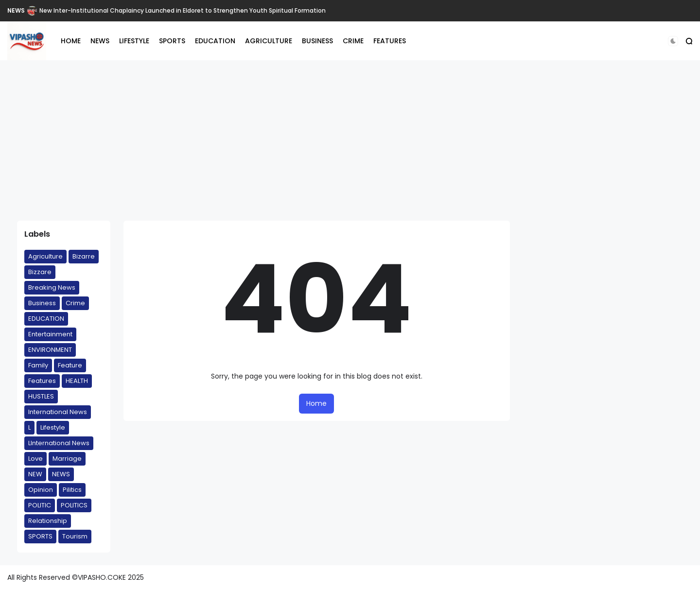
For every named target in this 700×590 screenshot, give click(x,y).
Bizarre (84, 256)
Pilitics (72, 490)
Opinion (41, 490)
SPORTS (172, 41)
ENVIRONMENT (50, 350)
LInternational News (59, 443)
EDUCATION (215, 41)
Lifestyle (53, 427)
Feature (70, 365)
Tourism (75, 536)
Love (35, 459)
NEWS (16, 10)
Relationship (48, 521)
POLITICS (74, 505)
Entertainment (50, 334)
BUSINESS (317, 41)
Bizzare (40, 272)
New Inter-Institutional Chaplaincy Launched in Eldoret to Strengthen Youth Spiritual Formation (183, 10)
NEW (35, 474)
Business (42, 303)
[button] (673, 41)
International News (58, 412)
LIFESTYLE (134, 41)
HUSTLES (41, 396)
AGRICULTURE (269, 41)
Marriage (67, 459)
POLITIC (40, 505)
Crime (75, 303)
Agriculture (45, 256)
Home (316, 403)
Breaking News (52, 287)
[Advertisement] (350, 140)
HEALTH (77, 381)
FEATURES (390, 41)
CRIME (353, 41)
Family (38, 365)
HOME (71, 41)
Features (42, 381)
